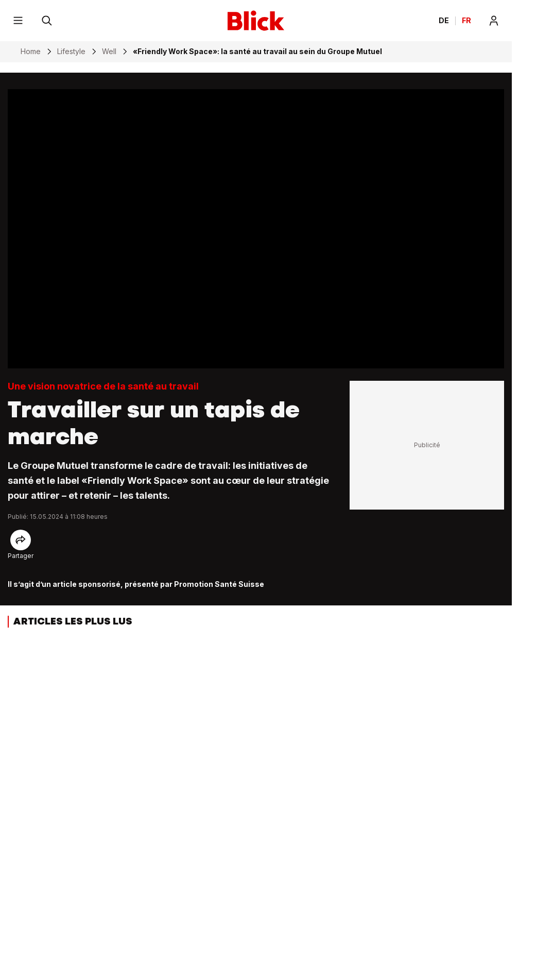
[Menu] (18, 21)
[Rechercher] (47, 21)
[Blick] (256, 21)
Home (31, 52)
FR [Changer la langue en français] (466, 21)
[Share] (21, 540)
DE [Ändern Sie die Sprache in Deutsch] (444, 21)
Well (109, 52)
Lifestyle (71, 52)
